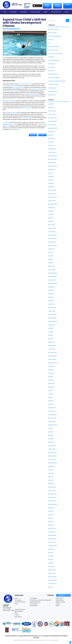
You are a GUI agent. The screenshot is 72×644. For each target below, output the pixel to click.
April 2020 (51, 301)
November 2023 (52, 159)
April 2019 (51, 339)
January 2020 (52, 311)
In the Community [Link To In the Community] (53, 50)
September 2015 (53, 463)
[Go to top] (70, 643)
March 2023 (51, 187)
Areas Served (18, 617)
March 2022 (51, 225)
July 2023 (51, 173)
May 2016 (51, 435)
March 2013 (51, 566)
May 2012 (51, 587)
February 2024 (52, 149)
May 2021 (51, 259)
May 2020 (51, 297)
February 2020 (52, 308)
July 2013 (50, 553)
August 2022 (51, 207)
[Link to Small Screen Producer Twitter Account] (63, 595)
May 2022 (51, 218)
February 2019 (52, 346)
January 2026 (52, 114)
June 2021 (51, 256)
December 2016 (52, 415)
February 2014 (52, 528)
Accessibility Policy (54, 641)
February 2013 (52, 570)
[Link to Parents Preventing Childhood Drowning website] (51, 625)
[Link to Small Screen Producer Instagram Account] (69, 595)
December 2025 (53, 118)
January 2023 (52, 194)
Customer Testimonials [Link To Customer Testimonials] (54, 36)
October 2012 (52, 584)
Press (16, 604)
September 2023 (53, 166)
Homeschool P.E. (34, 606)
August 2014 (51, 508)
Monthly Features (57, 5)
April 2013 (51, 563)
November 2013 (52, 539)
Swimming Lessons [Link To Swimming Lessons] (53, 74)
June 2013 (51, 556)
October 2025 (52, 125)
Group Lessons (34, 604)
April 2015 (51, 480)
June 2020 (51, 294)
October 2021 (52, 242)
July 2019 (50, 328)
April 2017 (51, 401)
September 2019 (53, 321)
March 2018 (51, 383)
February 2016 (52, 446)
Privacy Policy (47, 641)
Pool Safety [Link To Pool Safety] (51, 57)
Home (16, 598)
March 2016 (51, 442)
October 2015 (52, 459)
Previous (33, 135)
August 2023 (51, 170)
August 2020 (51, 287)
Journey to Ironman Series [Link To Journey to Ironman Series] (55, 53)
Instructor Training (60, 602)
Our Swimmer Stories (20, 602)
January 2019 (52, 349)
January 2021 (52, 270)
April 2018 (51, 380)
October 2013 (52, 542)
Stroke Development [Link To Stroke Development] (54, 60)
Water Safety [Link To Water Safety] (52, 95)
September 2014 (53, 504)
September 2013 (53, 546)
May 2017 (51, 397)
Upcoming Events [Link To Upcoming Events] (53, 91)
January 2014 (52, 532)
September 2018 (53, 363)
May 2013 (51, 559)
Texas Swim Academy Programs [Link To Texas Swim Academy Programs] (57, 81)
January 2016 (52, 449)
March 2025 (51, 138)
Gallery (57, 606)
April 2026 (51, 104)
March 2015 (51, 484)
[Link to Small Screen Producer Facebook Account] (58, 595)
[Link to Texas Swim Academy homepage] (6, 5)
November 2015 (52, 456)
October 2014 (52, 501)
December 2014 (52, 494)
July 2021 (50, 252)
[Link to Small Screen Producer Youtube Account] (61, 595)
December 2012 (52, 577)
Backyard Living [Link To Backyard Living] (52, 33)
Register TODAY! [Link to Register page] (47, 5)
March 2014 (51, 525)
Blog (16, 613)
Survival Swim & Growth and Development (41, 600)
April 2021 (51, 263)
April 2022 (51, 221)
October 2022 (52, 201)
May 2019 (51, 335)
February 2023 (52, 190)
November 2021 (52, 239)
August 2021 (51, 249)
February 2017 (52, 408)
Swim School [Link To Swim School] (52, 67)
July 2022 (51, 211)
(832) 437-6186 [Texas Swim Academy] (17, 5)
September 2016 (53, 425)
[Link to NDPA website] (17, 625)
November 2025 (52, 121)
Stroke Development (35, 602)
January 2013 (52, 573)
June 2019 (51, 332)
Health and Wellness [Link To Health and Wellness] (54, 46)
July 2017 (51, 390)
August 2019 (51, 325)
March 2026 (51, 107)
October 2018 (52, 359)
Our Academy (18, 600)
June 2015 (51, 473)
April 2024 (51, 142)
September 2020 (53, 283)
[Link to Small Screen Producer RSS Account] (66, 595)
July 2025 (51, 135)
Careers (68, 5)
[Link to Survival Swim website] (27, 625)
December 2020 (53, 273)
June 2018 (51, 373)
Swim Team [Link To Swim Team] (51, 71)
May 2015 (51, 477)
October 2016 (52, 421)
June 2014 (51, 515)
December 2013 (52, 535)
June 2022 (51, 214)
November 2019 (52, 318)
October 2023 (52, 163)
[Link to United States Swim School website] (34, 625)
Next (42, 135)
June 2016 (51, 432)
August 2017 (51, 387)
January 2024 (52, 152)
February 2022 (52, 228)
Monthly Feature (19, 611)
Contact (17, 615)
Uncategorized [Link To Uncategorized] (52, 88)
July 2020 (51, 290)
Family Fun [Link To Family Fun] (51, 40)
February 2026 (52, 111)
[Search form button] (68, 20)
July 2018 (51, 370)
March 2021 (51, 266)
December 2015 (52, 452)
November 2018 (52, 356)
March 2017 (51, 404)
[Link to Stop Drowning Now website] (61, 625)
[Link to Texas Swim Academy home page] (8, 599)
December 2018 (52, 352)
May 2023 (51, 180)
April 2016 (51, 439)
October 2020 (52, 280)
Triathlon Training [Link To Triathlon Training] (53, 84)
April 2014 (51, 521)
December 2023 (53, 156)
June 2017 (51, 394)
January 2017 (52, 411)
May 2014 (51, 518)
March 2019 (51, 342)
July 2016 (51, 428)
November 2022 (52, 197)
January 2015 (52, 490)
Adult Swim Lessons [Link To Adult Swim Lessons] (53, 29)
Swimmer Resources (20, 610)
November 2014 (52, 497)
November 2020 (52, 276)
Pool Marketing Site (39, 641)
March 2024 (51, 145)
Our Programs (33, 598)
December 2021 (52, 235)
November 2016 (52, 418)
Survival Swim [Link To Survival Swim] (52, 64)
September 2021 (53, 245)
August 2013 (51, 549)
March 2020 (51, 304)
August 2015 (51, 466)
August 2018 (51, 366)
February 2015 (52, 487)
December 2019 (52, 314)
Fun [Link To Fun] (49, 43)
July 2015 (51, 470)
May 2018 (51, 377)
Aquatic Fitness (60, 600)
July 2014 (51, 511)
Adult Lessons (59, 598)
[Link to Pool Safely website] (27, 631)
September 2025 (53, 128)
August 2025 (51, 132)
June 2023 (51, 176)
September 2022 (53, 204)
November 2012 (52, 580)
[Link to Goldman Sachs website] (17, 630)
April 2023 (51, 183)
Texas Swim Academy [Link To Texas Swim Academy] (54, 78)
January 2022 (52, 232)
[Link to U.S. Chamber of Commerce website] (46, 625)
